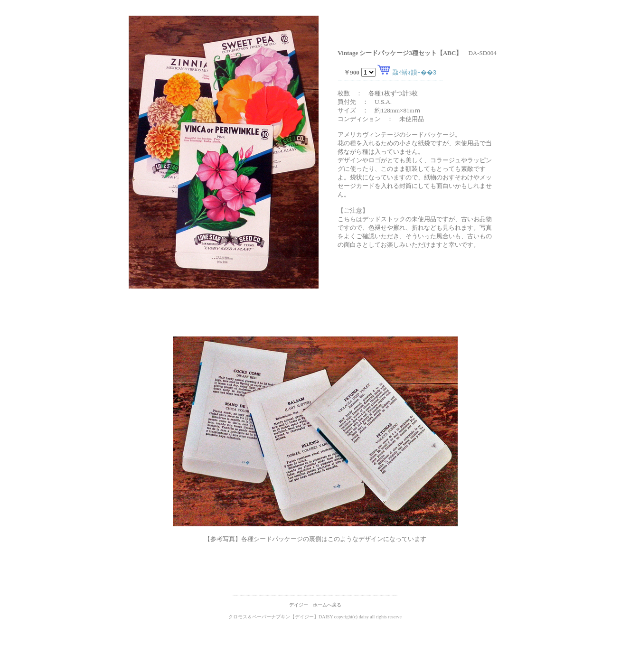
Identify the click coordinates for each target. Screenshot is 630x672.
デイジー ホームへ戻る (315, 605)
